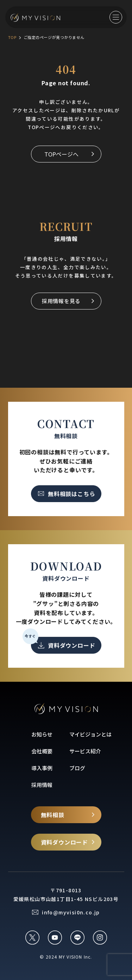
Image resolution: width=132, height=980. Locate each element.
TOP (12, 37)
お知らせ (42, 734)
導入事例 (42, 768)
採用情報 (42, 785)
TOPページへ (61, 154)
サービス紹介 (85, 751)
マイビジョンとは (90, 734)
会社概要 (42, 751)
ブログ (77, 768)
